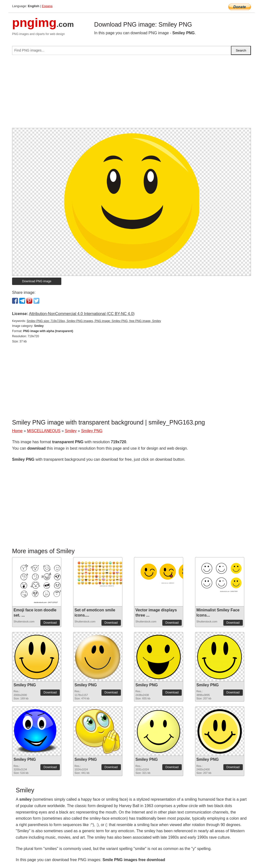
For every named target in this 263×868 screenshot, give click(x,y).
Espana (47, 6)
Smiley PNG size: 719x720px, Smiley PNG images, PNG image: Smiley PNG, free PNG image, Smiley (94, 321)
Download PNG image (37, 281)
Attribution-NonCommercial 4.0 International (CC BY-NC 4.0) (82, 314)
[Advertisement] (131, 93)
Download (50, 623)
